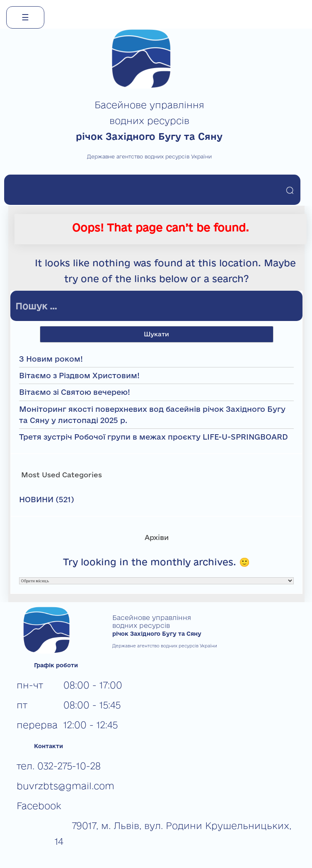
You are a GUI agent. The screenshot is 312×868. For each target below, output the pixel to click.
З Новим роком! (51, 359)
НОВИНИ (36, 499)
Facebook (39, 806)
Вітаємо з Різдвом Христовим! (79, 375)
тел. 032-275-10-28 (59, 766)
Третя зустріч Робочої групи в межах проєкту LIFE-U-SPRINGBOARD (154, 437)
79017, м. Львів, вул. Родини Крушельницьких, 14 (173, 833)
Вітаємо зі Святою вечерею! (75, 392)
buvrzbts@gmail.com (65, 786)
